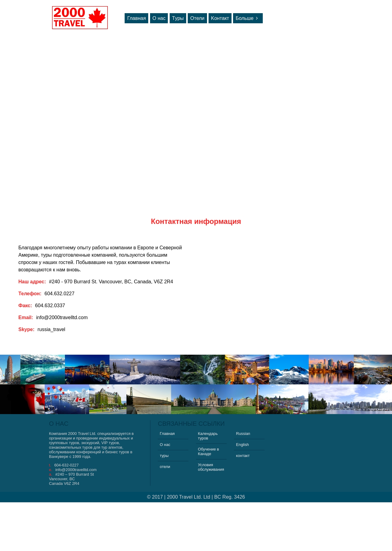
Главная (136, 18)
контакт (243, 456)
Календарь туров (208, 436)
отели (165, 467)
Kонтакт (220, 18)
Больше (248, 18)
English (243, 445)
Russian (243, 434)
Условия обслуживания (211, 467)
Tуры (178, 18)
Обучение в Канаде (208, 451)
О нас (159, 18)
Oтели (197, 18)
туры (164, 456)
